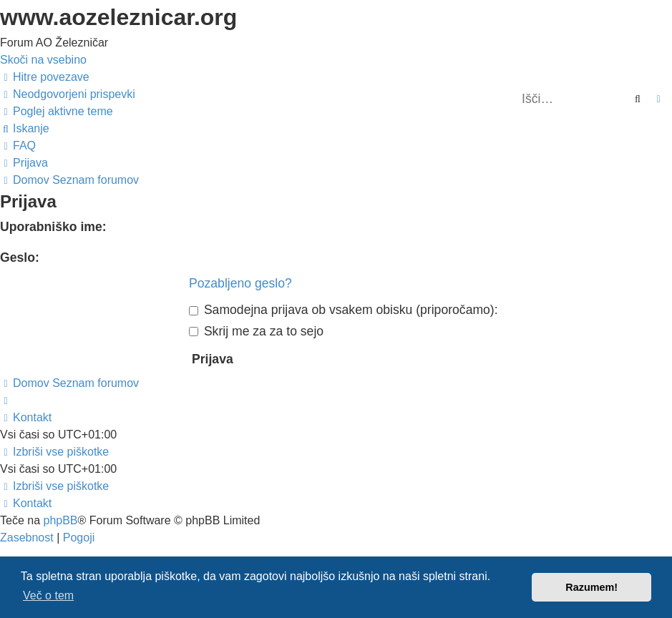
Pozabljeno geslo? (240, 283)
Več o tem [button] (48, 595)
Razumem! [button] (591, 587)
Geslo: (20, 257)
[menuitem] (68, 94)
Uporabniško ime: (53, 227)
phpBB (60, 520)
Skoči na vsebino (43, 60)
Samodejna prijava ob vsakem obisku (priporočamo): (344, 310)
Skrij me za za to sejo (256, 331)
